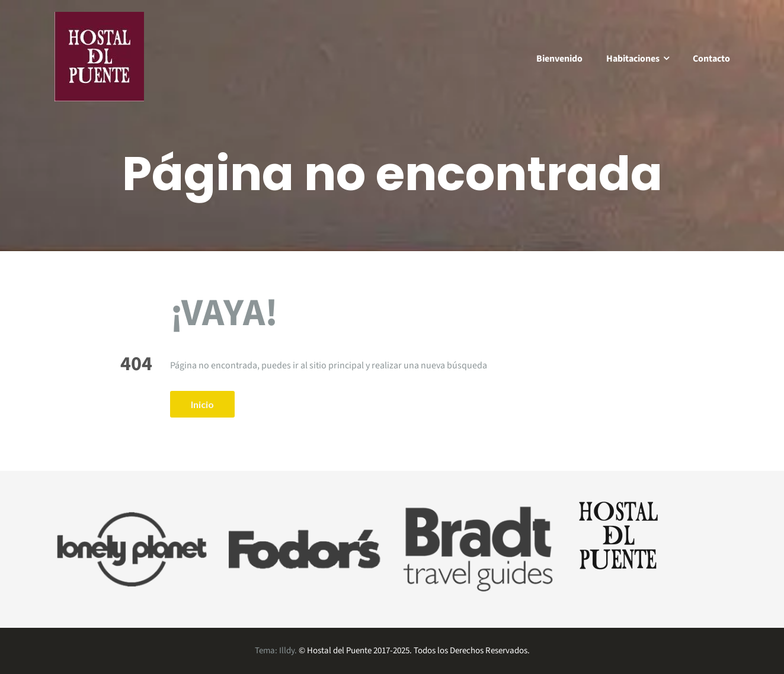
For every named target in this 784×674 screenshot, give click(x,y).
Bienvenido (559, 59)
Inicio (202, 404)
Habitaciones (633, 59)
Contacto (711, 59)
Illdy (287, 651)
